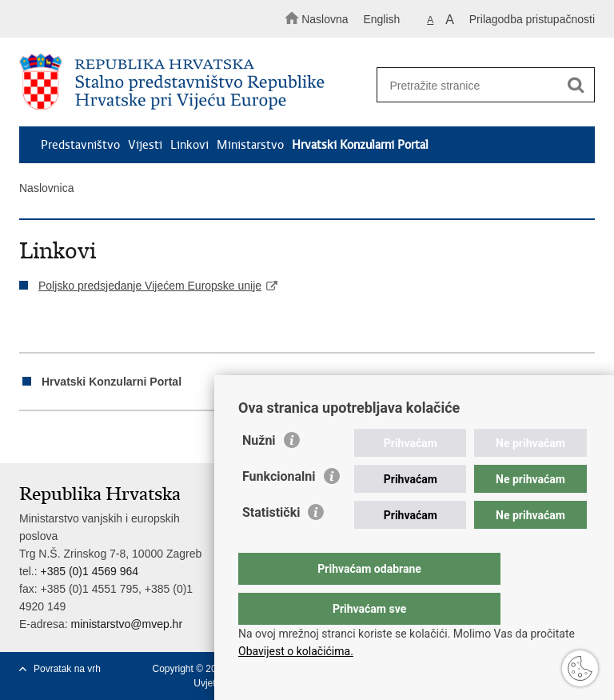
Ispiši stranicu (28, 438)
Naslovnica (46, 188)
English (381, 19)
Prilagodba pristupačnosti (532, 19)
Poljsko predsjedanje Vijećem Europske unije (150, 286)
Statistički (271, 544)
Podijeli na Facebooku (62, 438)
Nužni (259, 472)
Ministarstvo (250, 145)
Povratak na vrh (67, 669)
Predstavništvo (80, 145)
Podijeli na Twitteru (96, 438)
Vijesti (145, 145)
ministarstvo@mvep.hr (127, 624)
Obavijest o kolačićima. (296, 651)
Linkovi (189, 145)
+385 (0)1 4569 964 (89, 571)
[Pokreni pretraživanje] (576, 86)
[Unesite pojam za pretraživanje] (480, 85)
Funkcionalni (279, 508)
